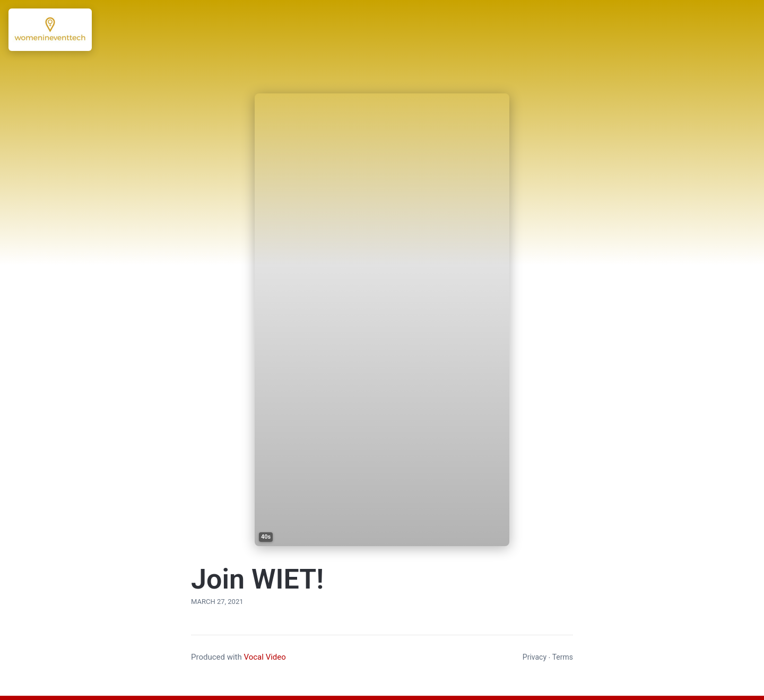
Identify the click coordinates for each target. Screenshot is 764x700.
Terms (563, 657)
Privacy (535, 657)
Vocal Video (264, 657)
